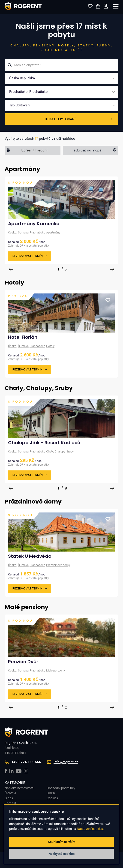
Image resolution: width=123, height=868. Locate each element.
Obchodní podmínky (61, 788)
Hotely (50, 346)
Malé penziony (55, 670)
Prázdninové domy (58, 565)
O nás (9, 798)
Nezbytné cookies (61, 854)
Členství (10, 793)
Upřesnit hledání (34, 150)
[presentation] (11, 269)
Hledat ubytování (60, 119)
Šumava (23, 232)
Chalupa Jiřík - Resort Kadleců (44, 443)
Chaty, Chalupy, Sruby (60, 451)
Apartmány (53, 232)
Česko (12, 232)
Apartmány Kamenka (34, 224)
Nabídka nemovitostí (19, 788)
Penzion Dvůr (23, 662)
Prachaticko (37, 232)
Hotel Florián (23, 337)
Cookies (52, 798)
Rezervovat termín (27, 256)
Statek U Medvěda (30, 556)
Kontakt (10, 803)
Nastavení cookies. (90, 829)
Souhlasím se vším (61, 842)
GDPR (51, 793)
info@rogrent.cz (66, 762)
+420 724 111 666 (26, 762)
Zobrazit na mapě (88, 150)
